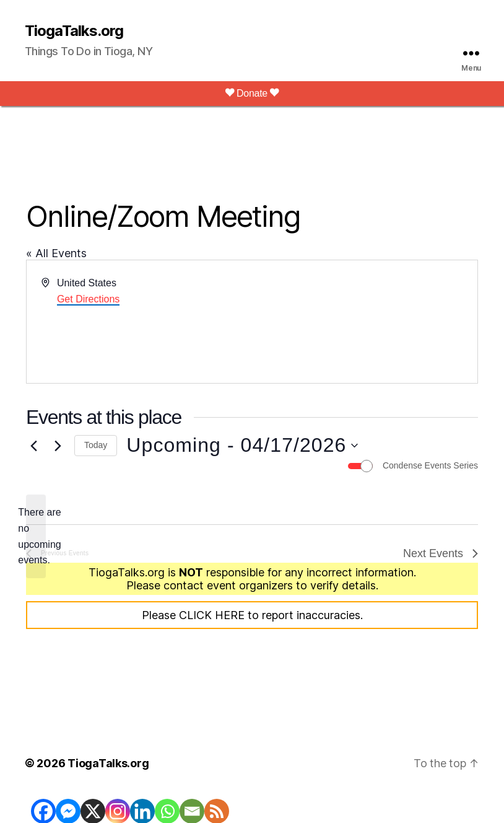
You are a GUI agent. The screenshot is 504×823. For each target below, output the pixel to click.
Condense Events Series (430, 465)
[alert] (36, 537)
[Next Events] (58, 446)
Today (96, 445)
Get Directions (88, 299)
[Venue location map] (364, 322)
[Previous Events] (33, 446)
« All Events (56, 253)
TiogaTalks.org (74, 31)
